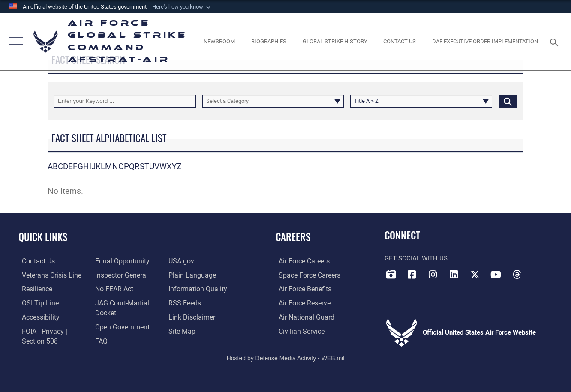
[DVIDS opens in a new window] (391, 274)
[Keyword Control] (125, 101)
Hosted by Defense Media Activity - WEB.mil (286, 356)
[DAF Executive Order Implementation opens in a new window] (485, 42)
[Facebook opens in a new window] (412, 274)
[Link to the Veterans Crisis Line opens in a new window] (47, 275)
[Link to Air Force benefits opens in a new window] (301, 289)
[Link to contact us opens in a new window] (35, 261)
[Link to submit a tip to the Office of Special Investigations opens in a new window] (36, 302)
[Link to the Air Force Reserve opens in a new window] (301, 302)
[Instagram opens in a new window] (433, 274)
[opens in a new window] (37, 317)
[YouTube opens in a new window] (496, 274)
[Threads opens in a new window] (517, 274)
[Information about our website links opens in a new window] (192, 317)
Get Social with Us (416, 258)
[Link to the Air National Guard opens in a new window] (302, 317)
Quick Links (43, 237)
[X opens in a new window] (475, 274)
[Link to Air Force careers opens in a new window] (301, 261)
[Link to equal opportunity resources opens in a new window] (119, 261)
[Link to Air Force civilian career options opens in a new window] (298, 330)
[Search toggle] (556, 41)
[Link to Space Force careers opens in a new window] (305, 275)
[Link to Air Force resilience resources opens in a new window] (33, 289)
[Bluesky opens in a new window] (538, 272)
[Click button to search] (508, 101)
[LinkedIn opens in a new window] (454, 274)
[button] (182, 7)
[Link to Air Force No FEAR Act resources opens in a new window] (113, 289)
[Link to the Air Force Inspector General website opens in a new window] (119, 275)
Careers (293, 237)
